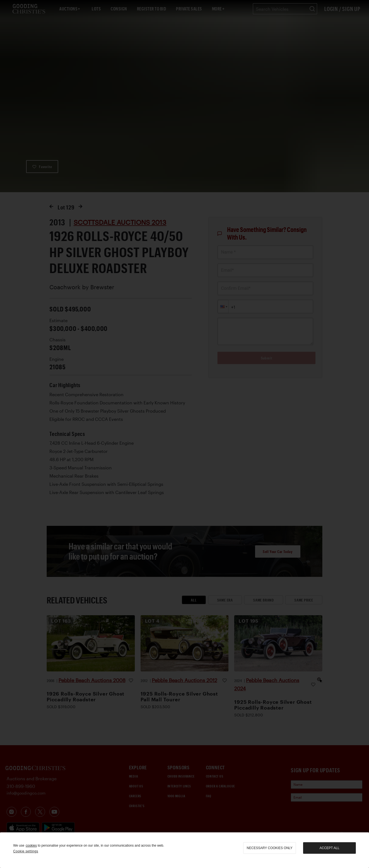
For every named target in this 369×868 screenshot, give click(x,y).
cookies (31, 846)
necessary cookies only (270, 848)
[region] (185, 850)
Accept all (329, 848)
